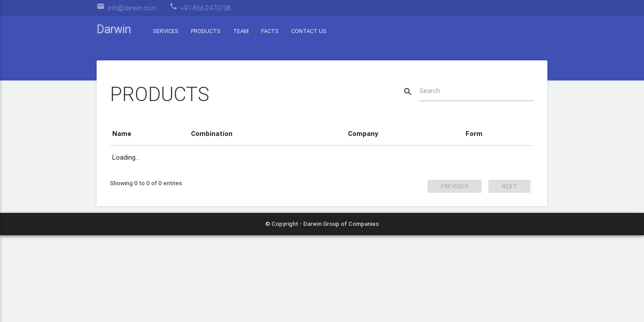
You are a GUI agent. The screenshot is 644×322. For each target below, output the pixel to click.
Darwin (114, 29)
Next (509, 186)
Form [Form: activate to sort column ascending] (474, 133)
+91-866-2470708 (206, 8)
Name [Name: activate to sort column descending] (122, 133)
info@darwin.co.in (132, 8)
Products (206, 31)
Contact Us (309, 31)
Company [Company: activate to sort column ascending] (363, 133)
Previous (455, 186)
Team (241, 31)
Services (166, 31)
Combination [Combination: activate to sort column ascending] (212, 133)
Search (430, 91)
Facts (270, 31)
